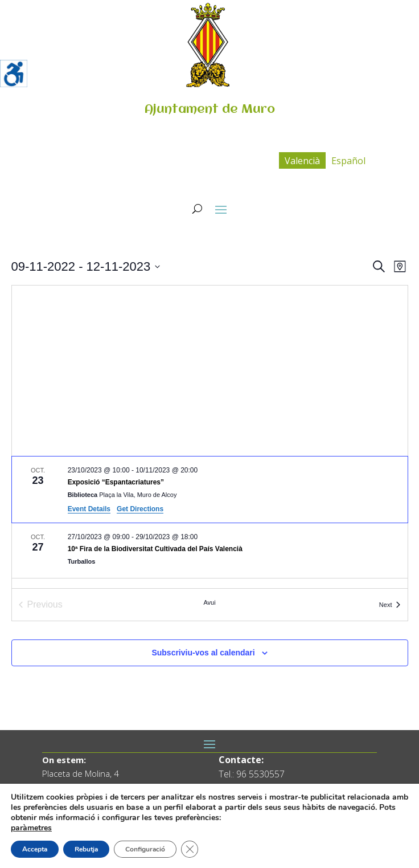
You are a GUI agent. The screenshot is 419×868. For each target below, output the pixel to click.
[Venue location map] (210, 371)
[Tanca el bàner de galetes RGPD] (190, 849)
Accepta (35, 849)
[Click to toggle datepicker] (86, 266)
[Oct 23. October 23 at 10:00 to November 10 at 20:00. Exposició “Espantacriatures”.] (210, 490)
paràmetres (31, 828)
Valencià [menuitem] (302, 161)
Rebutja (86, 849)
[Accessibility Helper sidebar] (14, 74)
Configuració (145, 849)
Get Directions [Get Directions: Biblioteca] (140, 509)
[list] (210, 522)
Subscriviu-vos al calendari (203, 653)
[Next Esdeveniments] (390, 605)
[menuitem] (302, 160)
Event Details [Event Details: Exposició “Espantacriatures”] (89, 509)
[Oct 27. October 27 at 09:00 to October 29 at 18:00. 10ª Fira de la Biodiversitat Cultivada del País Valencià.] (210, 551)
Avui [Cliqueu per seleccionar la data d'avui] (209, 602)
